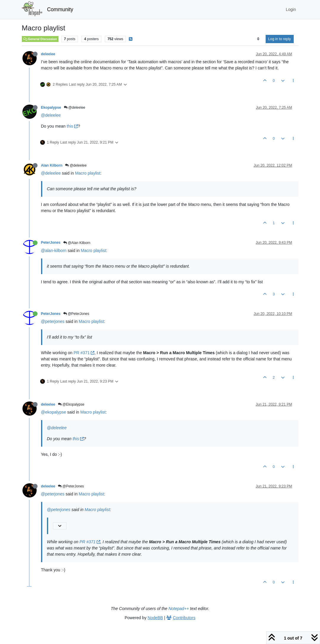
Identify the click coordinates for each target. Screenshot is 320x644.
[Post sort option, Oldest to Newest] (258, 39)
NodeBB (155, 618)
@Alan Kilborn (77, 243)
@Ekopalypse (71, 404)
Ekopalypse (51, 108)
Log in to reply (280, 39)
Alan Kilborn (52, 165)
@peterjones (53, 321)
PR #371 (84, 353)
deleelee (48, 54)
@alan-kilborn (54, 251)
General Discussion (40, 39)
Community (60, 9)
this (72, 126)
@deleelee (75, 108)
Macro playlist (88, 173)
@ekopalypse (54, 412)
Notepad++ (179, 609)
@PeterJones (76, 314)
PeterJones (51, 243)
